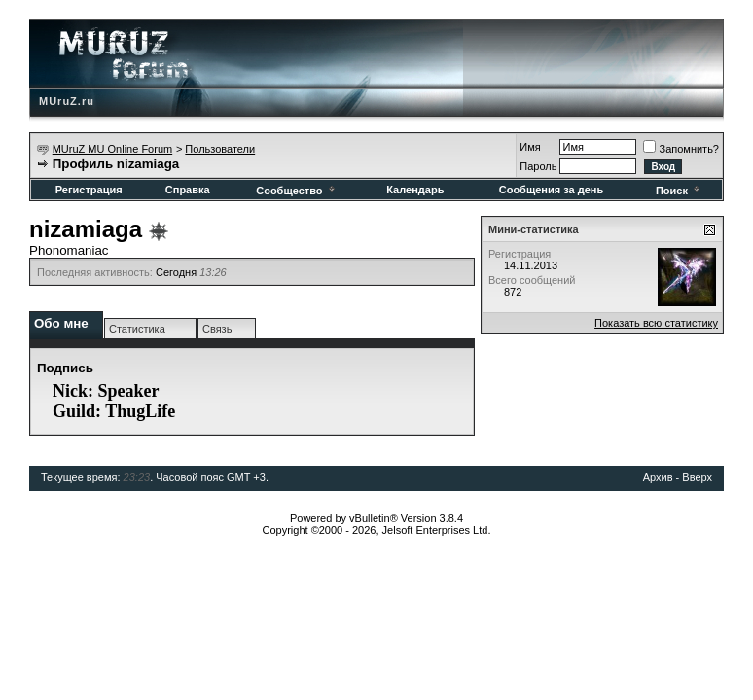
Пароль (538, 166)
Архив (658, 477)
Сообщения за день (551, 190)
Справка (188, 190)
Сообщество (296, 191)
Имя (530, 147)
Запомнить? (681, 149)
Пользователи (220, 149)
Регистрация (89, 190)
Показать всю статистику (656, 323)
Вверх (697, 477)
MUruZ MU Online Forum (112, 149)
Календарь (415, 190)
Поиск (679, 191)
